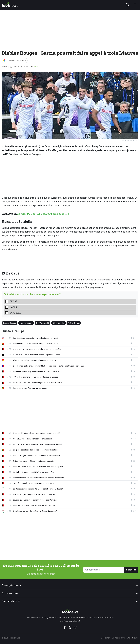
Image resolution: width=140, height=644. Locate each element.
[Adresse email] (104, 570)
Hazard (14, 307)
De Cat (13, 301)
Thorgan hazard (26, 323)
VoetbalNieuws (118, 638)
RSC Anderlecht (43, 323)
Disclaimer (105, 638)
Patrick (4, 67)
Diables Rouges (10, 323)
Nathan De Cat (74, 323)
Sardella (15, 313)
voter (36, 67)
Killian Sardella (58, 323)
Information (10, 593)
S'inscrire (131, 570)
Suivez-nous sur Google (16, 60)
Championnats (11, 585)
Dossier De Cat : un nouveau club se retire (43, 214)
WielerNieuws (133, 638)
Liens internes (11, 601)
